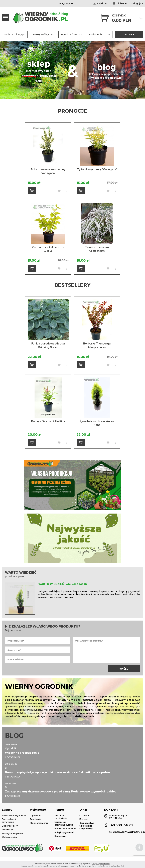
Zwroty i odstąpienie (12, 833)
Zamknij (121, 866)
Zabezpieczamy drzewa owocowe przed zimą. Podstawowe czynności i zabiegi (61, 791)
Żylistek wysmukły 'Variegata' (97, 169)
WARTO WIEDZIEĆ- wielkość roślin (63, 584)
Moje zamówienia (39, 823)
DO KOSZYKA (33, 192)
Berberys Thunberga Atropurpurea (97, 345)
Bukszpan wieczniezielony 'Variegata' (48, 171)
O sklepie (84, 815)
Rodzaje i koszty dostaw (14, 815)
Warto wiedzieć (10, 837)
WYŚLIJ (124, 669)
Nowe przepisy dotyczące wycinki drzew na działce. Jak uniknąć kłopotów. (58, 772)
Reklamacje (8, 830)
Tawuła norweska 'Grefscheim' (97, 249)
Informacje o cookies (65, 829)
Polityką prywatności (101, 864)
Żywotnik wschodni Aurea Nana (97, 423)
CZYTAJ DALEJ (12, 757)
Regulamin (60, 836)
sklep (39, 71)
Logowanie (35, 815)
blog (106, 71)
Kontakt (84, 819)
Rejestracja (35, 819)
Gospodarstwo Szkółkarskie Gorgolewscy (87, 826)
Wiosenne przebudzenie (22, 753)
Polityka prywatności (65, 832)
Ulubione (120, 3)
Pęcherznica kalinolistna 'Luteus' (48, 249)
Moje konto (101, 3)
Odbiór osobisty (10, 826)
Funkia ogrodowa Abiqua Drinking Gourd (48, 345)
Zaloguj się (137, 3)
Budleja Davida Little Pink (48, 421)
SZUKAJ (129, 34)
